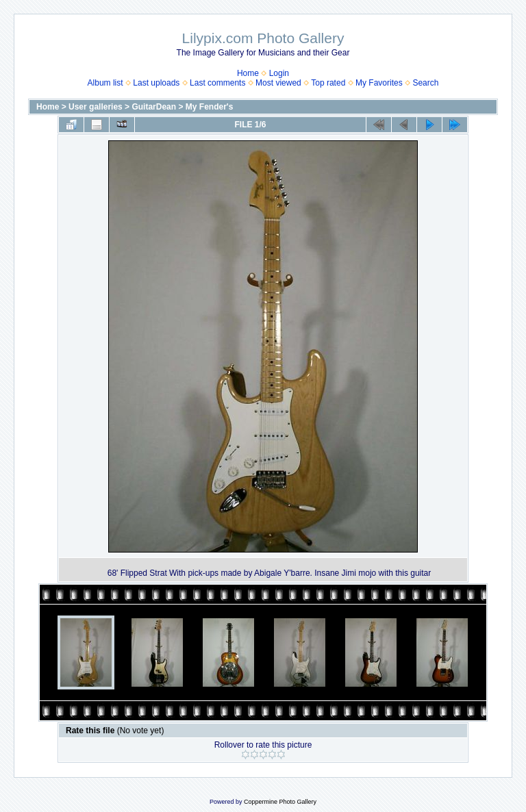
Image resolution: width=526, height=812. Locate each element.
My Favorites (379, 83)
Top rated (328, 83)
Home (248, 73)
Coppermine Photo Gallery (280, 802)
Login (279, 73)
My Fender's (210, 107)
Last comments (217, 83)
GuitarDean (154, 107)
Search (425, 83)
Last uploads (156, 83)
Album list (105, 83)
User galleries (96, 107)
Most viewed (278, 83)
